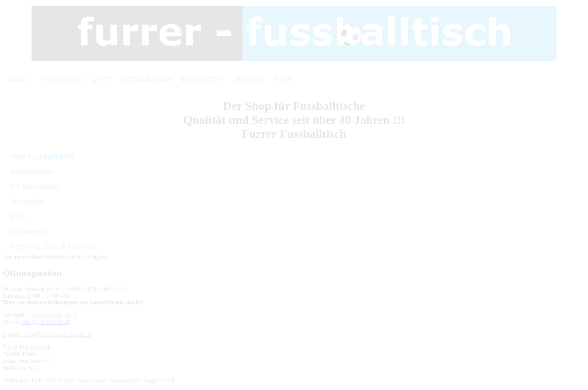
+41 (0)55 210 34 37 (52, 315)
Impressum (92, 380)
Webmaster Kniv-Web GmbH (39, 380)
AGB (169, 380)
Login (151, 380)
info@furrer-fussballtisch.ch (57, 335)
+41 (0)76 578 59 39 (46, 322)
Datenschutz (125, 380)
